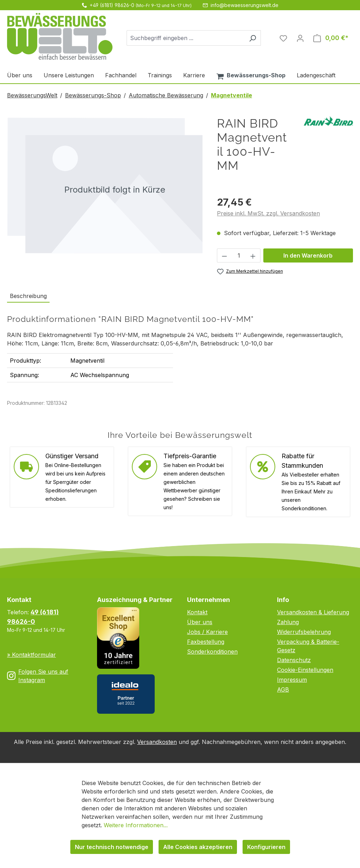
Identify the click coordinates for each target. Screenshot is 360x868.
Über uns (200, 622)
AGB (283, 689)
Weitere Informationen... (136, 825)
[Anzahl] (239, 255)
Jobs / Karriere (207, 632)
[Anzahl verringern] (224, 255)
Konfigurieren (266, 847)
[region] (105, 192)
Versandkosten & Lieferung (313, 612)
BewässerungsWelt (32, 95)
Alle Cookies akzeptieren (198, 847)
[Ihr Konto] (300, 38)
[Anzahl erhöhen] (253, 255)
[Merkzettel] (283, 38)
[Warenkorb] (331, 38)
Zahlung (288, 622)
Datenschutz (294, 660)
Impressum (292, 680)
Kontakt (197, 612)
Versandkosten (157, 742)
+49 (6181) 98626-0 (112, 5)
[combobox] (186, 38)
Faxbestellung (206, 642)
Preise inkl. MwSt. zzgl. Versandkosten (268, 213)
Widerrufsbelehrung (304, 632)
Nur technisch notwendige (112, 847)
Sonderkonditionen (212, 652)
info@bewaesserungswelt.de (245, 5)
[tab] (28, 296)
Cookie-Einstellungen (305, 670)
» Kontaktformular (31, 655)
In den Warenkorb (308, 255)
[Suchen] (253, 38)
